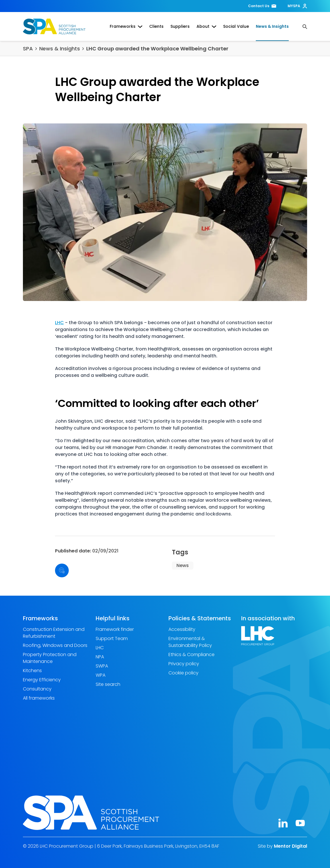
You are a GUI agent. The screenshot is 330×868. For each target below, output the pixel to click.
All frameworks (39, 698)
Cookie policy (183, 673)
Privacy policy (184, 664)
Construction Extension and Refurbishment (54, 633)
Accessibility (182, 629)
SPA (28, 49)
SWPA (102, 666)
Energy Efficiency (42, 680)
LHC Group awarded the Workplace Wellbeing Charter (157, 49)
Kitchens (32, 671)
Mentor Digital (290, 846)
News (183, 565)
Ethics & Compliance (191, 655)
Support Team (112, 638)
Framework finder (115, 629)
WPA (101, 675)
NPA (100, 657)
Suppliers (180, 26)
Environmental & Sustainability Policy (190, 642)
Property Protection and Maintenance (50, 658)
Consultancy (37, 689)
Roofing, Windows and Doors (55, 645)
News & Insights (272, 26)
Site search (108, 684)
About (206, 26)
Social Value (236, 26)
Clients (156, 26)
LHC (59, 323)
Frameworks (126, 26)
